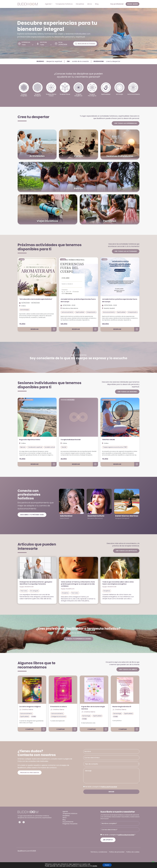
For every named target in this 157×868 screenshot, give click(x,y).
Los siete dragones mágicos (28, 711)
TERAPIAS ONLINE (110, 440)
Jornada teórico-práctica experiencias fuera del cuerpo (117, 301)
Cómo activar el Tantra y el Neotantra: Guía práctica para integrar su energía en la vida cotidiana (75, 586)
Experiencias (26, 42)
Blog (97, 4)
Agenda (48, 4)
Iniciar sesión (133, 4)
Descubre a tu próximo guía (33, 515)
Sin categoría (34, 593)
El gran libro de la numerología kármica (92, 711)
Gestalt (64, 448)
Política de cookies (133, 857)
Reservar (35, 330)
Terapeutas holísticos (64, 4)
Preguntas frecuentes (30, 778)
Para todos (24, 593)
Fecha (59, 42)
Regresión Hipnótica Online (33, 440)
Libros (90, 4)
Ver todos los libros (128, 672)
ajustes (94, 866)
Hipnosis (23, 448)
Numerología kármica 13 (124, 710)
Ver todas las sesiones (127, 392)
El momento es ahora (60, 710)
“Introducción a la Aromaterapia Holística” (36, 301)
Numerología (86, 719)
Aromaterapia (25, 313)
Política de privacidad (117, 857)
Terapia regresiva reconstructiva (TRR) (115, 448)
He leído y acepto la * (120, 840)
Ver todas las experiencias (125, 123)
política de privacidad (127, 840)
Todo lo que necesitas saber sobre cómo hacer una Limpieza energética (120, 583)
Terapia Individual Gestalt (74, 440)
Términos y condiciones (99, 857)
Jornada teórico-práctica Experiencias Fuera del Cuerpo (76, 301)
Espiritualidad (80, 313)
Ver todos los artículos (126, 551)
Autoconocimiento (67, 313)
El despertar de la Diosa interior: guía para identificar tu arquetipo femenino (37, 584)
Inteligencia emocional (58, 720)
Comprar (29, 734)
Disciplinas (80, 4)
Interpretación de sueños (94, 313)
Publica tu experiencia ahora (78, 642)
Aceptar (107, 865)
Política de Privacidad (110, 792)
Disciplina (43, 42)
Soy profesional (117, 4)
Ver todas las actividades (125, 251)
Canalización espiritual (35, 448)
